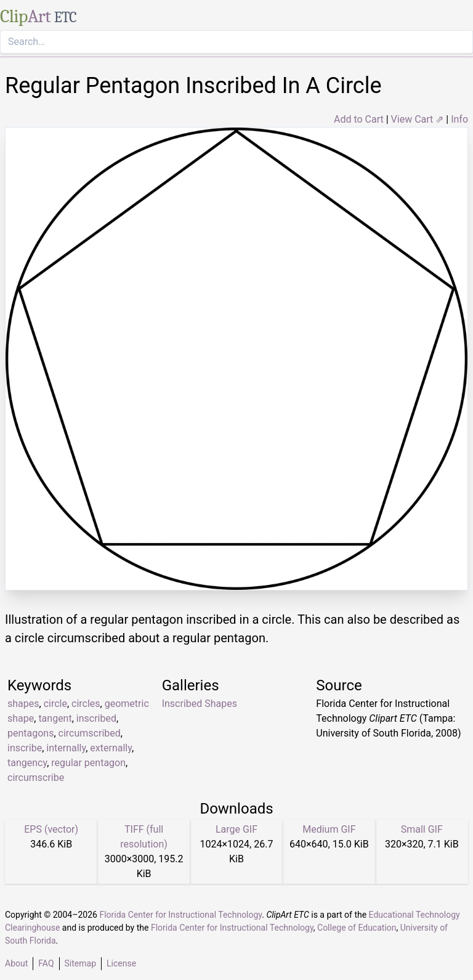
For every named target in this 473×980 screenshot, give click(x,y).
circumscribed (90, 733)
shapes (23, 704)
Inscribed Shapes (200, 704)
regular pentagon (88, 763)
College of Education (357, 928)
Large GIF (236, 829)
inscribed (96, 718)
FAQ (46, 963)
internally (66, 748)
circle (55, 704)
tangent (55, 718)
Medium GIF (329, 829)
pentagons (30, 733)
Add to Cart (359, 119)
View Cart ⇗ (418, 119)
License (121, 963)
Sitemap (80, 963)
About (16, 963)
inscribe (25, 748)
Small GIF (422, 829)
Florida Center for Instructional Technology (180, 915)
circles (86, 704)
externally (111, 748)
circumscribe (36, 778)
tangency (27, 763)
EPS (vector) (51, 829)
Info (459, 119)
